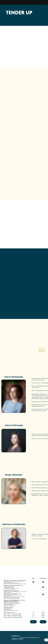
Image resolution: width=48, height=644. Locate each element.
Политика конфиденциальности (29, 637)
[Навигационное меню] (46, 2)
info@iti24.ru (16, 636)
